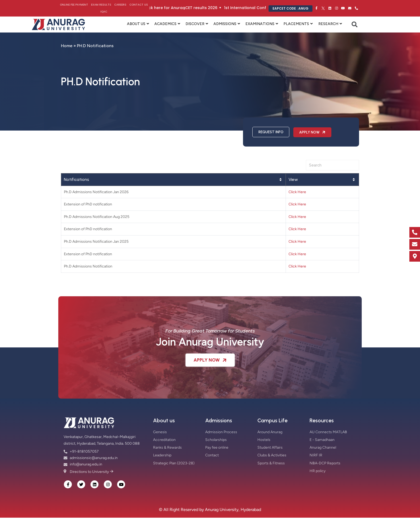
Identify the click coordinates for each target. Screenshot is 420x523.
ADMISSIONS (225, 24)
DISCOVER (195, 24)
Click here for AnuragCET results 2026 (190, 8)
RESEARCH (328, 24)
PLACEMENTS (296, 24)
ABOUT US (136, 24)
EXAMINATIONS (260, 24)
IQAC (104, 12)
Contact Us (139, 5)
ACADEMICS (165, 24)
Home (67, 46)
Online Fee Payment (74, 5)
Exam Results (101, 5)
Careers (120, 5)
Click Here (297, 192)
